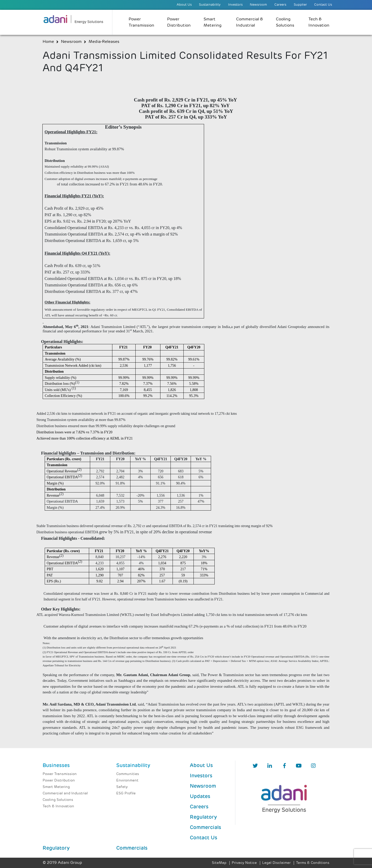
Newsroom (258, 5)
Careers (280, 5)
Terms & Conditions (313, 863)
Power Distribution (179, 22)
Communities (128, 774)
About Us (184, 5)
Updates (200, 797)
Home (48, 42)
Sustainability (210, 5)
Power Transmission (141, 22)
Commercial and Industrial (65, 793)
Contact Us (323, 5)
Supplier (300, 5)
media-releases (104, 42)
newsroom (71, 42)
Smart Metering (213, 22)
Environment (127, 781)
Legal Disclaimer (276, 863)
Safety (122, 787)
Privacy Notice (244, 863)
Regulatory (203, 817)
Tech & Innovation (319, 22)
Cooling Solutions (285, 22)
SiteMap (219, 863)
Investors (235, 5)
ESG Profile (126, 793)
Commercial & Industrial (250, 22)
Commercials (206, 828)
